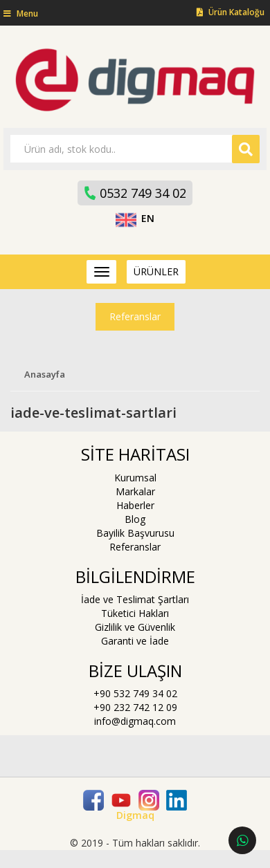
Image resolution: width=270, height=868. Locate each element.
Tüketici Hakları (135, 613)
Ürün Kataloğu (231, 12)
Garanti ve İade (135, 641)
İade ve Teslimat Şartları (135, 599)
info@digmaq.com (135, 721)
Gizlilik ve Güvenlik (135, 627)
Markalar (135, 491)
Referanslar (135, 316)
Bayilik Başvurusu (135, 533)
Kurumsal (135, 478)
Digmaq (135, 815)
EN (135, 218)
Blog (135, 519)
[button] (19, 13)
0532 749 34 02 (135, 193)
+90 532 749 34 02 (135, 693)
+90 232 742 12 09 (135, 707)
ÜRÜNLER (156, 271)
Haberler (135, 505)
